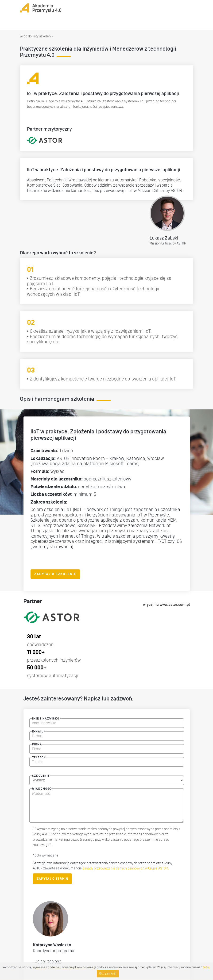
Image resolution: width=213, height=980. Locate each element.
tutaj (206, 967)
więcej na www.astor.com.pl (166, 605)
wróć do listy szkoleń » (37, 36)
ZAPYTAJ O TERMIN (52, 879)
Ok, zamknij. (108, 974)
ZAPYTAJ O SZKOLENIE (55, 574)
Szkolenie (41, 775)
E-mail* (39, 731)
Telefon (39, 757)
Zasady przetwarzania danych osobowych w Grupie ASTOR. (125, 868)
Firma (37, 744)
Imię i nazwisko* (47, 718)
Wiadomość (42, 788)
